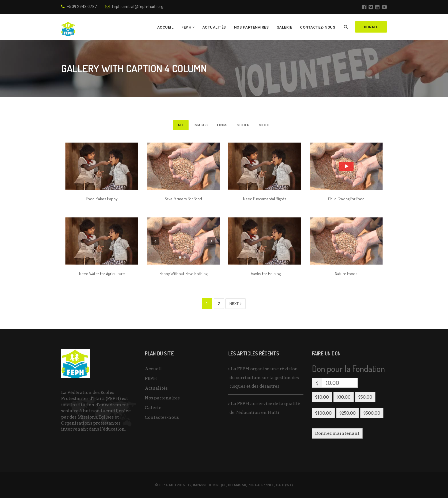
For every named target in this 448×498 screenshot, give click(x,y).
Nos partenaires (251, 27)
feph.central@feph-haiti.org (134, 7)
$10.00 (322, 397)
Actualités (214, 27)
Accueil (165, 27)
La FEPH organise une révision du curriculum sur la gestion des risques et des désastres (264, 378)
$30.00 (344, 397)
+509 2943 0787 (79, 7)
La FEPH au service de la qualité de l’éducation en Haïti (265, 408)
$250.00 (348, 413)
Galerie (284, 27)
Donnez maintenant (337, 433)
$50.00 (365, 397)
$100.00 (323, 413)
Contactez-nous (318, 27)
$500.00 (372, 413)
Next (236, 304)
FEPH (186, 27)
